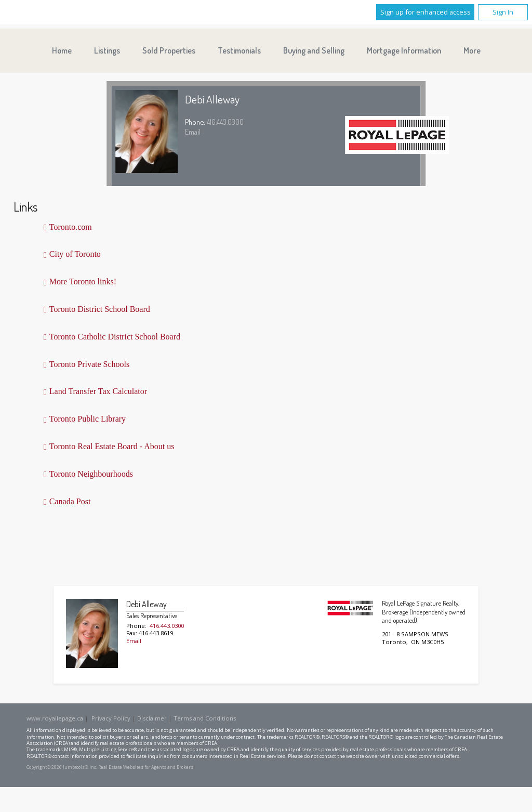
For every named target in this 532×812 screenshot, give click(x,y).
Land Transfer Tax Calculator (98, 391)
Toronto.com (71, 227)
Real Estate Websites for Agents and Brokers (146, 767)
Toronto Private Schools (89, 364)
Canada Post (70, 501)
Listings (107, 50)
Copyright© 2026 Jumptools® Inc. (62, 767)
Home (62, 50)
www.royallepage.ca (55, 718)
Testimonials (239, 50)
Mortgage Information (404, 50)
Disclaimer (152, 718)
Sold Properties (169, 50)
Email (193, 132)
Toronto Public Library (88, 419)
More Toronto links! (83, 281)
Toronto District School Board (100, 309)
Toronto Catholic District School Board (115, 337)
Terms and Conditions (205, 718)
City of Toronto (75, 254)
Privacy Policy (111, 718)
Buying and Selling (314, 50)
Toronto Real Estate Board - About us (112, 446)
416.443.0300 (225, 122)
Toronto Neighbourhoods (91, 474)
